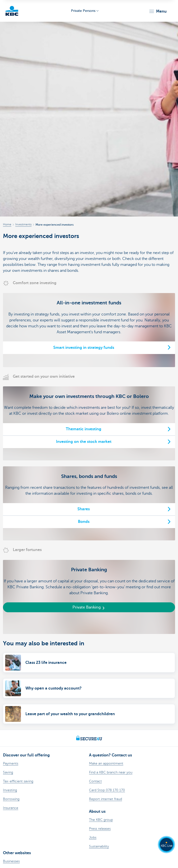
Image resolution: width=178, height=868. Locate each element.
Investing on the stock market (84, 442)
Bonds (84, 522)
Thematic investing (84, 429)
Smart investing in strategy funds (84, 348)
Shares (84, 509)
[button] (158, 11)
